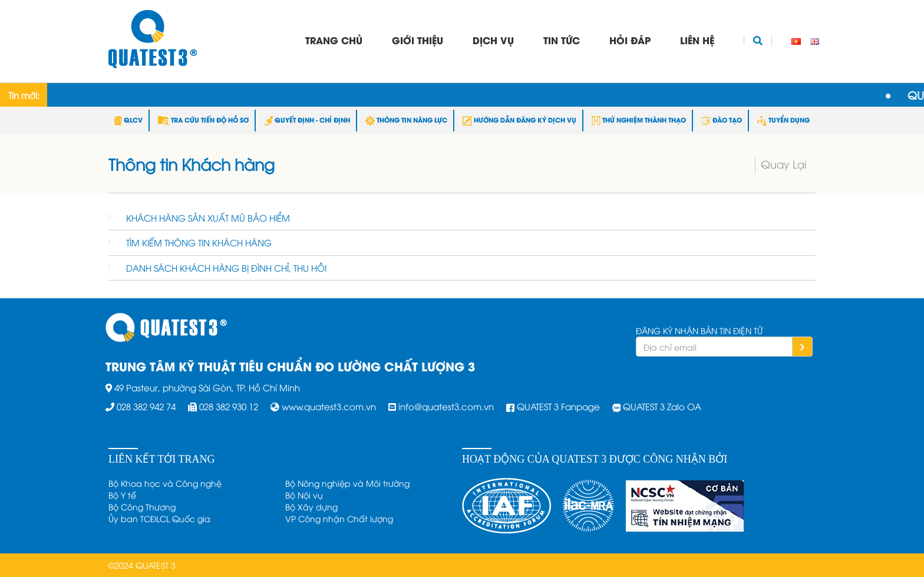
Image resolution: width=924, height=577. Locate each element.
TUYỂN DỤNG (783, 120)
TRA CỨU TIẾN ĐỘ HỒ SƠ (203, 120)
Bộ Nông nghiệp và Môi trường (347, 483)
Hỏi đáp (630, 40)
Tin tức (562, 40)
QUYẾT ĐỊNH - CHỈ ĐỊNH (307, 120)
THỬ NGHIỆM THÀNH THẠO (639, 120)
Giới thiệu (418, 40)
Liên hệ (697, 40)
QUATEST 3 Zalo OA (662, 406)
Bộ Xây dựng (311, 507)
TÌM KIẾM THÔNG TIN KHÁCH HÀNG (199, 242)
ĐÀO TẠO (722, 120)
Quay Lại (784, 164)
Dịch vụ (493, 40)
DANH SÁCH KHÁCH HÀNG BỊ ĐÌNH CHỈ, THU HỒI (226, 268)
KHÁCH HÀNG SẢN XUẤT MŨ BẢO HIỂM (208, 217)
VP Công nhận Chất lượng (339, 518)
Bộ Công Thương (142, 507)
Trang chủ (334, 40)
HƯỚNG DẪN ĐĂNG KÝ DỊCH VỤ (519, 120)
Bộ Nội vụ (304, 495)
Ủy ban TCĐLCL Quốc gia (159, 518)
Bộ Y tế (122, 495)
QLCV (128, 120)
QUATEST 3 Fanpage (558, 406)
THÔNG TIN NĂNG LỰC (406, 120)
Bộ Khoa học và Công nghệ (165, 483)
